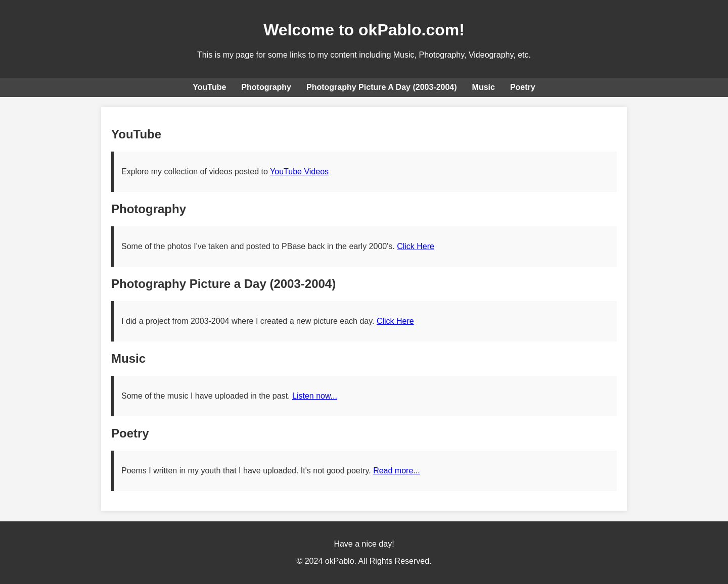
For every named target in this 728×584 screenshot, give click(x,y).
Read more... (396, 471)
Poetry (523, 87)
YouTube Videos (299, 172)
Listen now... (315, 396)
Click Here (416, 246)
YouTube (209, 87)
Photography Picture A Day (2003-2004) (382, 87)
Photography (266, 87)
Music (484, 87)
